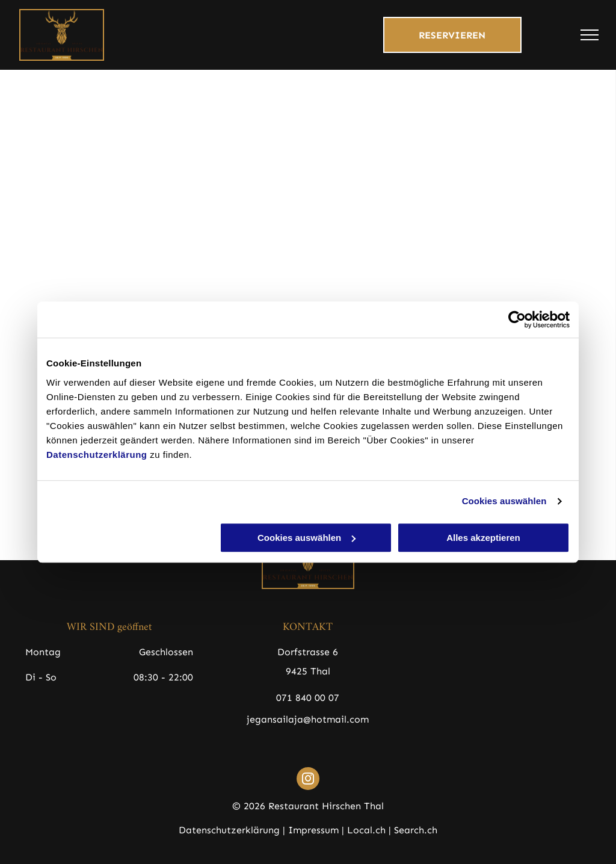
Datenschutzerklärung (97, 455)
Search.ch (416, 830)
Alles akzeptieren (483, 538)
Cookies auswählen (504, 501)
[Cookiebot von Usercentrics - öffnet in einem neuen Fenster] (517, 319)
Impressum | (316, 830)
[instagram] (308, 780)
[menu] (590, 35)
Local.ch (366, 830)
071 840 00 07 (308, 698)
